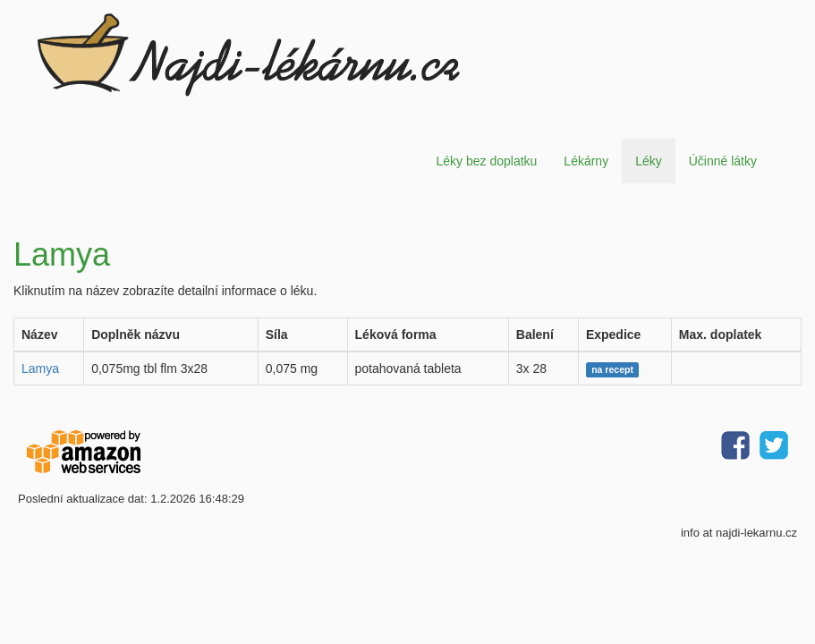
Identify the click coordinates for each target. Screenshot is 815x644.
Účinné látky (723, 161)
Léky (649, 161)
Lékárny (586, 161)
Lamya (40, 369)
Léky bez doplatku (486, 161)
